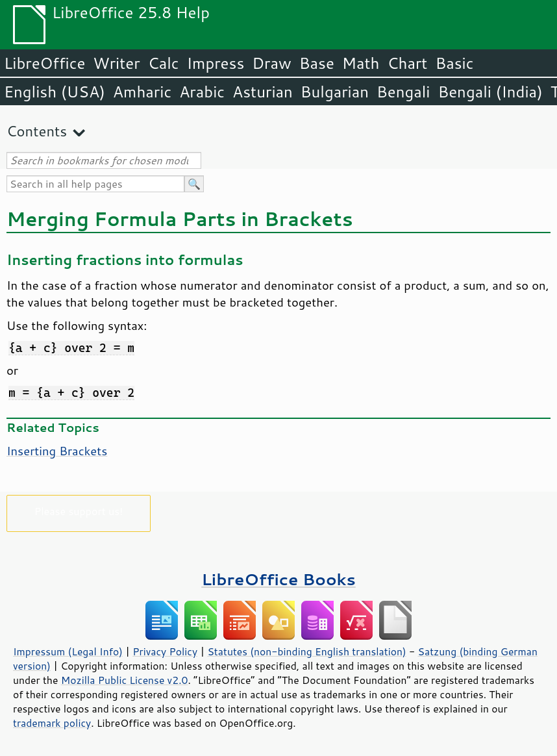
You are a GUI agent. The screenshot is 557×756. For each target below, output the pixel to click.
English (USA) (55, 92)
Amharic (142, 92)
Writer (116, 63)
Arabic (202, 92)
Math (361, 63)
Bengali (403, 92)
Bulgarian (335, 92)
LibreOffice (44, 63)
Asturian (263, 92)
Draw (271, 63)
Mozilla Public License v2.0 (125, 680)
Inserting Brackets (57, 451)
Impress (216, 63)
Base (317, 63)
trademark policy (52, 723)
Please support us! (79, 511)
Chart (407, 63)
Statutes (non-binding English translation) (306, 651)
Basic (454, 63)
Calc (164, 63)
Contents (37, 131)
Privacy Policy (165, 651)
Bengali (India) (490, 92)
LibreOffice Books (278, 579)
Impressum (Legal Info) (68, 651)
